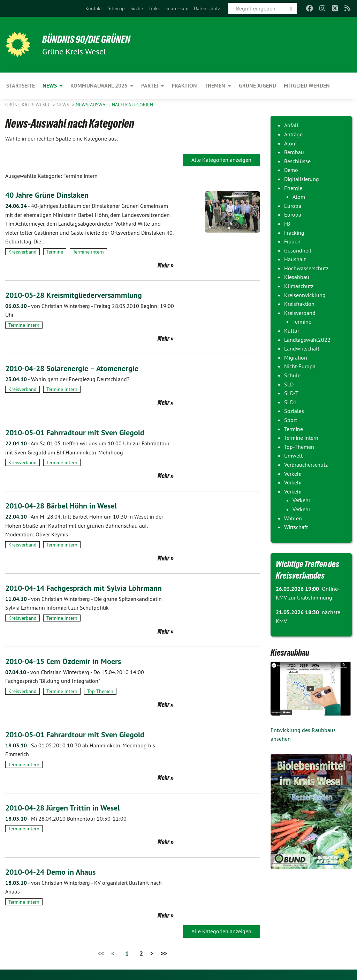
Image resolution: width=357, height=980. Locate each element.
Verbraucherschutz (306, 465)
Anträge (293, 134)
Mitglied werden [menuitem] (307, 86)
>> (164, 953)
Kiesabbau (297, 277)
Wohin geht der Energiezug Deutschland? (67, 379)
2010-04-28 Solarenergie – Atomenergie (78, 368)
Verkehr (293, 474)
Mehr (164, 265)
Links (154, 8)
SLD (289, 384)
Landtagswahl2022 (307, 340)
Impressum (177, 8)
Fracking (294, 233)
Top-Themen (100, 691)
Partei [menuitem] (150, 86)
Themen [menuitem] (215, 86)
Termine (55, 252)
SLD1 (290, 402)
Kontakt (94, 8)
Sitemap (116, 8)
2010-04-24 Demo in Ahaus (56, 872)
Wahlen (293, 518)
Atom (290, 143)
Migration (296, 357)
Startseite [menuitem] (21, 86)
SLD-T (291, 393)
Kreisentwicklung (305, 295)
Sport (291, 420)
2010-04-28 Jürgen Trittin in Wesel (68, 808)
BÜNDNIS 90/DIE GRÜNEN (91, 39)
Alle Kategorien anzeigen (221, 160)
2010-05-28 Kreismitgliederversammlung (80, 295)
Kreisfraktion (299, 304)
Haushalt (295, 259)
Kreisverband (22, 252)
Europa (293, 206)
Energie (293, 188)
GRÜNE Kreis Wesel (28, 105)
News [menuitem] (50, 86)
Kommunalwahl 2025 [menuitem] (99, 86)
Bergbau (294, 152)
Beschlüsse (297, 161)
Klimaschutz (299, 286)
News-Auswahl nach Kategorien (114, 105)
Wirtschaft (296, 527)
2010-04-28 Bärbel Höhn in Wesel (67, 506)
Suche (137, 8)
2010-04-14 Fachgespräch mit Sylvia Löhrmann (90, 588)
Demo (291, 170)
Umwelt (293, 455)
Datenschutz (207, 8)
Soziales (294, 411)
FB (287, 224)
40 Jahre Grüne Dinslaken (51, 195)
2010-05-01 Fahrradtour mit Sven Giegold (81, 432)
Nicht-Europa (300, 366)
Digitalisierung (302, 179)
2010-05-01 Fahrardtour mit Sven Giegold (81, 734)
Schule (292, 375)
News (63, 105)
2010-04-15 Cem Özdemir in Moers (69, 661)
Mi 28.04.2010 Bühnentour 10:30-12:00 (66, 819)
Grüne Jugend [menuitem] (257, 86)
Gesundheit (298, 250)
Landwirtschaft (302, 348)
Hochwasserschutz (306, 268)
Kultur (292, 331)
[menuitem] (94, 8)
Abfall (291, 125)
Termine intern (88, 252)
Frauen (292, 241)
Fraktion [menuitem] (184, 86)
